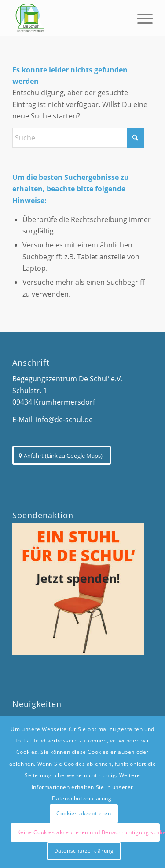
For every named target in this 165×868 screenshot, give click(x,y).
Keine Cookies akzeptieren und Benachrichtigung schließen (89, 832)
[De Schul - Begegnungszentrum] (68, 18)
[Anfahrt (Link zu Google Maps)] (62, 456)
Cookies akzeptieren (84, 813)
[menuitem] (141, 18)
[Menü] (141, 18)
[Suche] (78, 138)
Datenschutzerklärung (84, 851)
